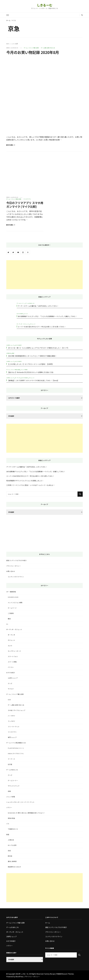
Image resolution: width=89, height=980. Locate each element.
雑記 (9, 619)
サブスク (11, 689)
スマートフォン (13, 656)
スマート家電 (12, 662)
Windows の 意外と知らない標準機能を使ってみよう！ (26, 813)
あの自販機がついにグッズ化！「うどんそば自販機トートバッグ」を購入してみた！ (47, 316)
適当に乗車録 (12, 861)
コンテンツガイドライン (16, 577)
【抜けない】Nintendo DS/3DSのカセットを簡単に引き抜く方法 (30, 372)
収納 (9, 791)
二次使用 (11, 613)
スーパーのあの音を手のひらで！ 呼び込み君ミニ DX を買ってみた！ (42, 327)
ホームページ (12, 608)
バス (8, 824)
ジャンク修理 (24, 370)
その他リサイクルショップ (17, 710)
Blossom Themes (67, 974)
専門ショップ (12, 737)
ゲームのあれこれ (30, 303)
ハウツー (9, 807)
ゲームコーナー (21, 303)
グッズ (26, 314)
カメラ (10, 646)
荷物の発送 (11, 818)
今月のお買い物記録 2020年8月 (34, 52)
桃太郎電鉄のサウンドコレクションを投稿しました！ (25, 481)
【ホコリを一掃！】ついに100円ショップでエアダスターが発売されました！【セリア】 (38, 348)
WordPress (20, 976)
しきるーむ (45, 5)
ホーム (48, 923)
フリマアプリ (27, 199)
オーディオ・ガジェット (23, 324)
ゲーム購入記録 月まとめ (48, 48)
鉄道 (13, 353)
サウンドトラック (14, 786)
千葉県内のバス (13, 829)
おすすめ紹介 (20, 314)
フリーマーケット (14, 727)
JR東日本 (9, 353)
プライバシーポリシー (14, 566)
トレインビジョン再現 (15, 602)
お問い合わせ (11, 571)
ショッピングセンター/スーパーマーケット (20, 802)
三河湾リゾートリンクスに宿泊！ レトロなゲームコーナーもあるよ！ (31, 485)
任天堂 (10, 764)
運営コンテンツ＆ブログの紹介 (16, 560)
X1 (7, 624)
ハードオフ (11, 716)
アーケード (11, 759)
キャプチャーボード (14, 651)
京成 (9, 851)
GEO (9, 700)
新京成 (10, 856)
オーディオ (18, 378)
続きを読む (11, 145)
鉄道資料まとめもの (14, 867)
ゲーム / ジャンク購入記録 (31, 48)
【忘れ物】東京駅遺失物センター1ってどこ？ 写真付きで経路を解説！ (32, 356)
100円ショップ (10, 345)
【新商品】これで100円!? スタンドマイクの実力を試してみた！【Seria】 (33, 380)
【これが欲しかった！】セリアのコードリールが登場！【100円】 (30, 364)
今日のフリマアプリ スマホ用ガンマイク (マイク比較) (24, 205)
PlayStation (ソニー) (16, 748)
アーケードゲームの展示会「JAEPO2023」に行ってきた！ (38, 306)
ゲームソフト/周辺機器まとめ (16, 743)
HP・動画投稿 (11, 592)
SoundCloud (13, 597)
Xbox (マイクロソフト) (16, 753)
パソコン (11, 667)
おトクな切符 (12, 845)
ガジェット (33, 324)
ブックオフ (11, 721)
